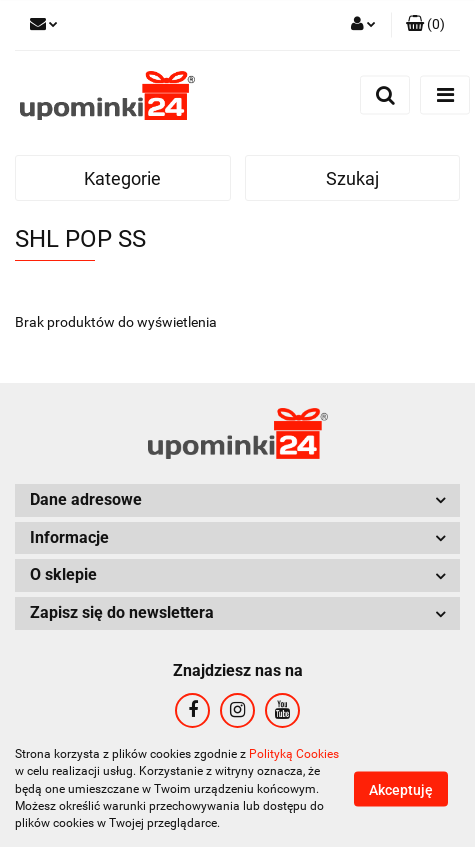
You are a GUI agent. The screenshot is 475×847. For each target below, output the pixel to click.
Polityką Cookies (294, 754)
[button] (425, 25)
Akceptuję (401, 790)
